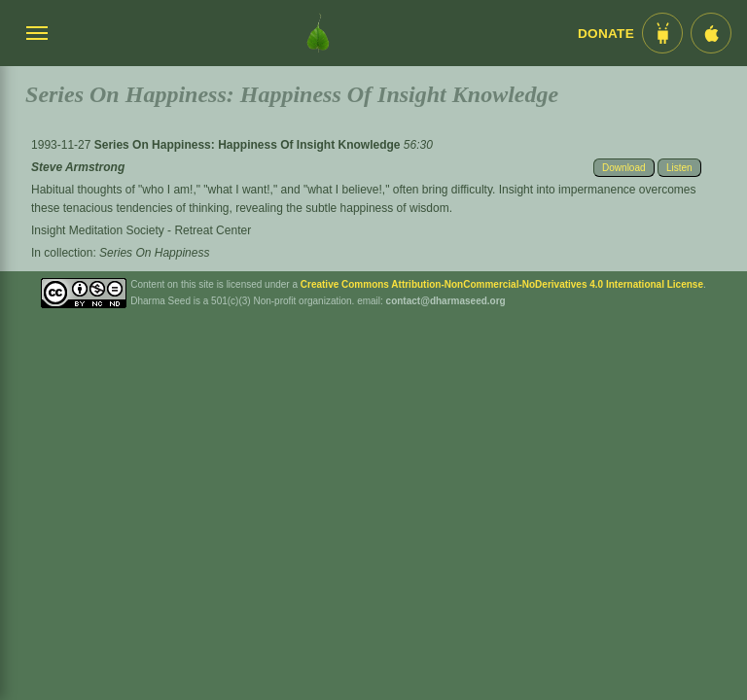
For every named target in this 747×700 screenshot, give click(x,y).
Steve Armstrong (78, 167)
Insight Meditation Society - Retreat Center (141, 230)
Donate (606, 34)
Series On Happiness (154, 253)
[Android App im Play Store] (662, 33)
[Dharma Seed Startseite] (318, 33)
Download (623, 168)
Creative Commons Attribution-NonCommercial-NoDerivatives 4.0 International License (502, 284)
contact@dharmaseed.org (446, 301)
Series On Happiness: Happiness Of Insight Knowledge (249, 145)
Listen (679, 168)
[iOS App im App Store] (711, 33)
